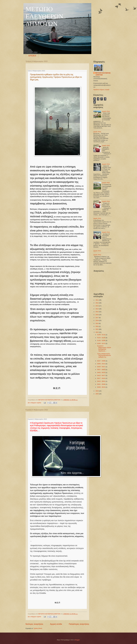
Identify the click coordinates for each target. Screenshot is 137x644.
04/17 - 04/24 (101, 378)
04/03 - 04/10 (101, 372)
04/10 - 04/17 (101, 375)
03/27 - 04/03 (101, 370)
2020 (97, 326)
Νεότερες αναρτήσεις (34, 624)
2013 (97, 306)
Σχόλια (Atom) (38, 628)
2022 (97, 332)
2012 (97, 303)
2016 (97, 315)
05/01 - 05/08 (101, 384)
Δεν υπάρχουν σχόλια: (35, 403)
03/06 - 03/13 (101, 364)
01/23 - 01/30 (101, 338)
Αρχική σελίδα (56, 624)
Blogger (77, 640)
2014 (97, 309)
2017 (97, 318)
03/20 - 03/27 (101, 367)
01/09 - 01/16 (101, 335)
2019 (97, 323)
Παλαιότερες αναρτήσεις (79, 624)
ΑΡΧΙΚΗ (32, 56)
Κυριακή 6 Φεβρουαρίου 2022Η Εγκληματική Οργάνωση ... (104, 348)
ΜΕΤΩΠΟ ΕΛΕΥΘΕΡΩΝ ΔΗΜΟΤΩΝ (44, 16)
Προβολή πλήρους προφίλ (101, 90)
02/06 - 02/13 (101, 343)
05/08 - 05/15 (101, 387)
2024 (97, 391)
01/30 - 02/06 (101, 340)
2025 (97, 394)
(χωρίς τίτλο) (106, 111)
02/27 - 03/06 (101, 361)
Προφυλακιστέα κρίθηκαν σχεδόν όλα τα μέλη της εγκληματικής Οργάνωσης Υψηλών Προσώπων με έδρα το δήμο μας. (56, 77)
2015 (97, 312)
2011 (97, 300)
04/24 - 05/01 (101, 381)
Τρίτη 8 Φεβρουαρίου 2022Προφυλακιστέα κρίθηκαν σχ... (104, 355)
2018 (97, 320)
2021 (97, 329)
